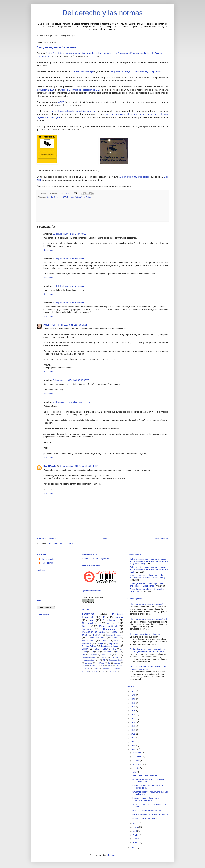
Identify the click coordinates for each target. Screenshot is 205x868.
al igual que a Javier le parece (134, 177)
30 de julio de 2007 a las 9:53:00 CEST (70, 234)
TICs (104, 657)
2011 (133, 734)
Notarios (93, 666)
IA (98, 660)
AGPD (61, 102)
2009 (133, 742)
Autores (111, 623)
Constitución (109, 620)
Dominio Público (89, 646)
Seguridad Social (116, 660)
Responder (48, 250)
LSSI (116, 641)
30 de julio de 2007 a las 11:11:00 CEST (71, 259)
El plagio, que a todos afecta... (146, 818)
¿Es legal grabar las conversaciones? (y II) (149, 619)
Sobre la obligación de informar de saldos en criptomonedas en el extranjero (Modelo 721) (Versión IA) (149, 561)
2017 (133, 711)
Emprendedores (88, 657)
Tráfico (116, 657)
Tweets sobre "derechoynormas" (96, 559)
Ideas (87, 668)
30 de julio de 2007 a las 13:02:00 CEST (71, 286)
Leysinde (93, 655)
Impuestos (114, 643)
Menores (106, 668)
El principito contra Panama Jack (147, 811)
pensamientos (112, 671)
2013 (133, 726)
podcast (102, 666)
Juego (96, 668)
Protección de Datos (83, 197)
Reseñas (117, 668)
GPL (114, 649)
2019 (133, 703)
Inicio (105, 539)
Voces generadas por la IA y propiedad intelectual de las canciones (147, 585)
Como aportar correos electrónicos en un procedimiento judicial (148, 668)
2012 (133, 730)
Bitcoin (85, 649)
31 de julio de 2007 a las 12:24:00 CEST (69, 325)
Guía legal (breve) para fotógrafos (145, 634)
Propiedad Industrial (110, 646)
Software (88, 663)
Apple (118, 655)
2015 (133, 718)
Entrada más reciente (47, 539)
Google (100, 643)
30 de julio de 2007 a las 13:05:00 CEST (71, 303)
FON (92, 652)
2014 (133, 722)
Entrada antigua (161, 539)
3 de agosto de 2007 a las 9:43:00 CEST (71, 380)
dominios (95, 671)
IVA (98, 652)
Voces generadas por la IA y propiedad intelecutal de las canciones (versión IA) (147, 577)
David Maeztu (50, 466)
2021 (133, 695)
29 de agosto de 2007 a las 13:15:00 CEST (79, 466)
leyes (92, 620)
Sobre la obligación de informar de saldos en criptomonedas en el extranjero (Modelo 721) (149, 569)
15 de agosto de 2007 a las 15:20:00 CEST (72, 402)
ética (84, 635)
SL (104, 660)
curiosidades (106, 655)
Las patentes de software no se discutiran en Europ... (146, 799)
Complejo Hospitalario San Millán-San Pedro (74, 111)
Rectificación (108, 652)
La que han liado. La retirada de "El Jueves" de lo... (148, 787)
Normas (70, 197)
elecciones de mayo (84, 71)
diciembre (137, 753)
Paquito (47, 325)
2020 (133, 699)
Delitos (86, 626)
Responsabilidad (108, 626)
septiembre (138, 764)
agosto (136, 768)
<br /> (58, 641)
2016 (133, 715)
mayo (136, 827)
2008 (133, 745)
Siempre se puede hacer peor (56, 47)
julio (135, 772)
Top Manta (100, 663)
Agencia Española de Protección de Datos (81, 90)
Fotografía (119, 666)
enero (136, 842)
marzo (136, 835)
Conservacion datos (96, 638)
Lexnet (84, 666)
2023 (133, 691)
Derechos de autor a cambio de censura (150, 814)
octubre (136, 761)
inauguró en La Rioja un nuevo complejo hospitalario (135, 71)
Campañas (109, 629)
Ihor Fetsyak (47, 563)
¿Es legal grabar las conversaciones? (146, 604)
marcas (117, 663)
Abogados (86, 643)
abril (135, 831)
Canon (115, 638)
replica (110, 666)
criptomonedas (88, 660)
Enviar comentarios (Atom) (61, 544)
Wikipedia (85, 671)
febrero (136, 839)
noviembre (138, 757)
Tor (109, 663)
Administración (88, 641)
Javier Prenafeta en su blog (59, 53)
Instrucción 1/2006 (46, 90)
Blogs (115, 632)
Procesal (104, 641)
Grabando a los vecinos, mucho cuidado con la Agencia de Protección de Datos (148, 650)
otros (103, 671)
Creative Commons (114, 635)
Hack (118, 652)
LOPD (64, 197)
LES (84, 655)
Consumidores (90, 623)
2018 (133, 707)
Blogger (112, 855)
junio (135, 823)
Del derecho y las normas (103, 13)
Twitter (96, 649)
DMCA (106, 649)
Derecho (57, 197)
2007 (133, 749)
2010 (133, 738)
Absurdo (49, 197)
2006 (133, 847)
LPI (104, 617)
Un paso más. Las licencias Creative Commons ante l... (148, 781)
